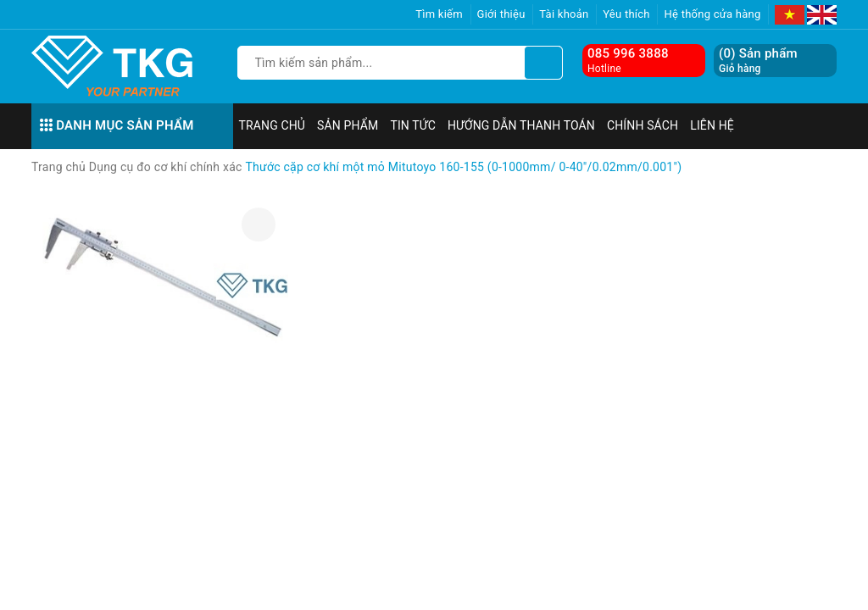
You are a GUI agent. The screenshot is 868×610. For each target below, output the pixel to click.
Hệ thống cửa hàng (712, 14)
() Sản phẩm (758, 61)
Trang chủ (273, 125)
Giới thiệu (501, 14)
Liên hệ (712, 125)
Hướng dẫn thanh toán (521, 125)
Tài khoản (564, 14)
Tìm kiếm (439, 14)
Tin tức (413, 125)
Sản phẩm (348, 125)
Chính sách (643, 125)
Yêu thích (626, 14)
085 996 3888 (628, 53)
